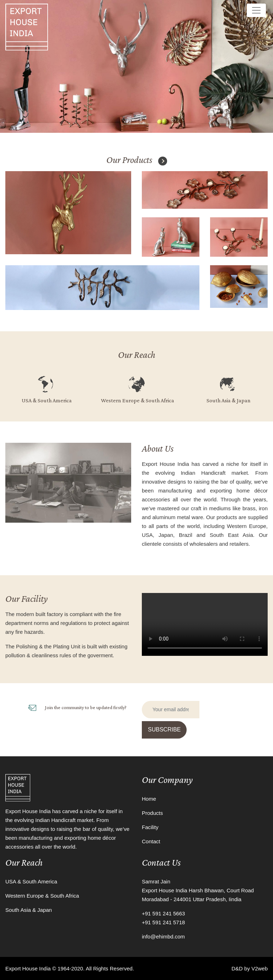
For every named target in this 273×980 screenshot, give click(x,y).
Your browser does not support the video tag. (205, 624)
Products (152, 813)
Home (149, 799)
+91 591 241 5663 (163, 913)
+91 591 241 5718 (163, 922)
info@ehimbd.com (163, 937)
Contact (151, 841)
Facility (150, 827)
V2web (259, 968)
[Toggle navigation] (256, 10)
